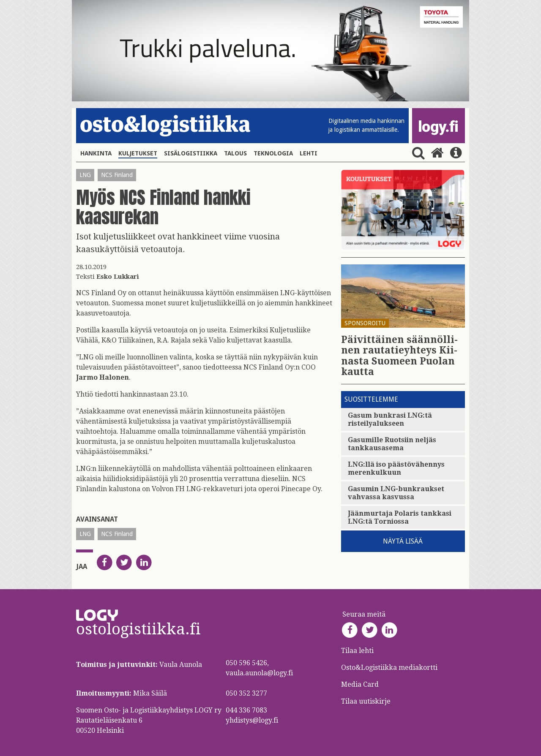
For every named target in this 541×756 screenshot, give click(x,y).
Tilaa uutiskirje (366, 701)
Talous (235, 153)
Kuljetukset (138, 153)
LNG (85, 175)
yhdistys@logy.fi (252, 720)
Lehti (309, 153)
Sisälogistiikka (191, 153)
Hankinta (96, 153)
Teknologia (273, 153)
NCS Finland (117, 175)
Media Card (361, 684)
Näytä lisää (403, 541)
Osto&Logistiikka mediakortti (389, 668)
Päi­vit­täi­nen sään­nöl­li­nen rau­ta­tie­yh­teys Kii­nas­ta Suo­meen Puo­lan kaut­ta (399, 356)
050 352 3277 (246, 693)
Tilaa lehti (357, 651)
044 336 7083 (246, 710)
